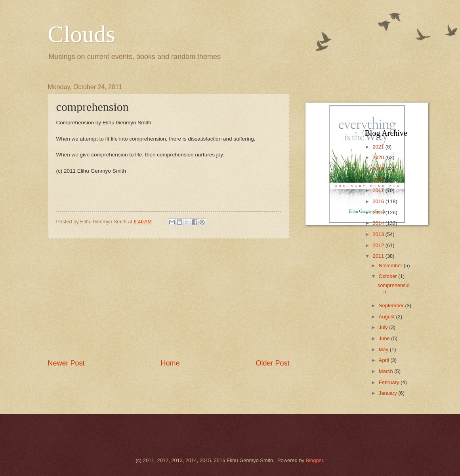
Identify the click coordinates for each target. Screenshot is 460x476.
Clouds (82, 34)
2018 (379, 180)
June (385, 338)
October (388, 276)
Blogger (315, 460)
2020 (379, 157)
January (388, 393)
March (387, 371)
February (390, 382)
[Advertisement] (169, 299)
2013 (379, 234)
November (391, 266)
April (385, 360)
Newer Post (66, 363)
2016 (379, 201)
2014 (379, 223)
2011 (379, 256)
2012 (379, 245)
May (384, 349)
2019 (379, 169)
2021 (379, 147)
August (387, 317)
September (392, 306)
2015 (379, 212)
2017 (379, 190)
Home (170, 363)
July (384, 327)
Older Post (272, 363)
